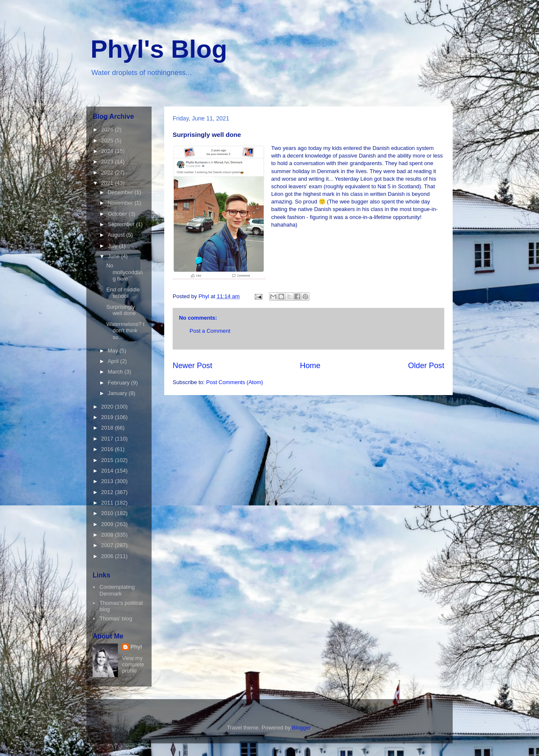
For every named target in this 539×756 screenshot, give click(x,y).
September (122, 224)
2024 (108, 151)
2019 (108, 417)
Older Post (426, 366)
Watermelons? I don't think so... (125, 331)
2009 (108, 524)
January (118, 393)
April (114, 361)
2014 (108, 471)
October (118, 214)
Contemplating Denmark (117, 590)
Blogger (302, 728)
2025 (108, 140)
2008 (108, 535)
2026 (108, 130)
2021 (108, 183)
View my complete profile (133, 664)
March (116, 372)
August (117, 235)
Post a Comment (210, 331)
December (121, 192)
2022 (108, 172)
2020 (108, 407)
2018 (108, 428)
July (113, 246)
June (115, 256)
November (121, 203)
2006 (108, 556)
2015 (108, 460)
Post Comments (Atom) (235, 382)
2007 (108, 545)
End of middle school (123, 293)
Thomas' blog (116, 618)
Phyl (136, 647)
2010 (108, 513)
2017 (108, 439)
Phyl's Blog (159, 49)
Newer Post (192, 366)
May (114, 351)
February (120, 383)
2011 (108, 503)
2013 (108, 481)
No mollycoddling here (124, 272)
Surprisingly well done (121, 310)
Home (310, 366)
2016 (108, 449)
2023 (108, 162)
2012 (108, 492)
